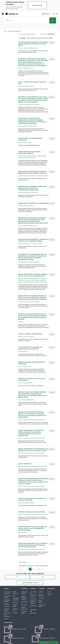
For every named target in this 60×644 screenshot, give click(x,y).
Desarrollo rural (38, 282)
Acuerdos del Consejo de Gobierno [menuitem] (33, 602)
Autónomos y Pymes (29, 68)
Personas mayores (23, 302)
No (43, 577)
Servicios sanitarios (23, 142)
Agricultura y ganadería (24, 466)
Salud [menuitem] (14, 596)
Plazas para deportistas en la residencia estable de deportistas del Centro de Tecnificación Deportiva (33, 545)
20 (39, 569)
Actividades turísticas (32, 48)
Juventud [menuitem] (6, 619)
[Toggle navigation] (20, 14)
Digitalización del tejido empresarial (27, 176)
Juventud (26, 282)
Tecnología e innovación (42, 176)
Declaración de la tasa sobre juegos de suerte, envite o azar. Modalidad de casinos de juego (32, 528)
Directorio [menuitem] (33, 598)
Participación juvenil (32, 278)
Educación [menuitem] (7, 604)
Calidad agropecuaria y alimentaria (38, 466)
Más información (37, 5)
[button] (47, 14)
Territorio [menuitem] (15, 602)
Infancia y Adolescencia (24, 244)
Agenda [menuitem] (49, 594)
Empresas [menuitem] (7, 606)
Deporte (36, 192)
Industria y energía (23, 351)
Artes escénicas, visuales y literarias (36, 420)
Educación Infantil (23, 278)
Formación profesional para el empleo (28, 156)
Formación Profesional (24, 158)
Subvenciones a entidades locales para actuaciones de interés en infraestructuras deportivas (32, 188)
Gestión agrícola (42, 278)
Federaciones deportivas (24, 549)
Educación (37, 105)
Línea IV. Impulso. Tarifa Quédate (30, 334)
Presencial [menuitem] (41, 598)
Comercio (31, 280)
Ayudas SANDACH (25, 464)
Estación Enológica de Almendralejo (32, 512)
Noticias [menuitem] (49, 592)
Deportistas (42, 549)
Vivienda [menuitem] (15, 613)
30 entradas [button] (24, 563)
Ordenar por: (44, 34)
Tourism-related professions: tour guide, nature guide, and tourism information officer (33, 44)
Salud (30, 142)
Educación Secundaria (23, 503)
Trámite (52, 42)
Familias (32, 400)
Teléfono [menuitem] (41, 592)
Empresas (21, 68)
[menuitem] (15, 629)
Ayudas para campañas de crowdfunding (33, 203)
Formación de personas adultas (26, 105)
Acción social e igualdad (36, 244)
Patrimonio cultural (32, 126)
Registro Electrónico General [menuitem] (24, 598)
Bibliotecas (30, 383)
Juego (25, 533)
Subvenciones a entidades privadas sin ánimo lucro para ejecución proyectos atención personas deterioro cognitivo (32, 298)
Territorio (37, 280)
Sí (17, 577)
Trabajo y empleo (42, 156)
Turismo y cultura (22, 48)
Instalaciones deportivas (24, 192)
